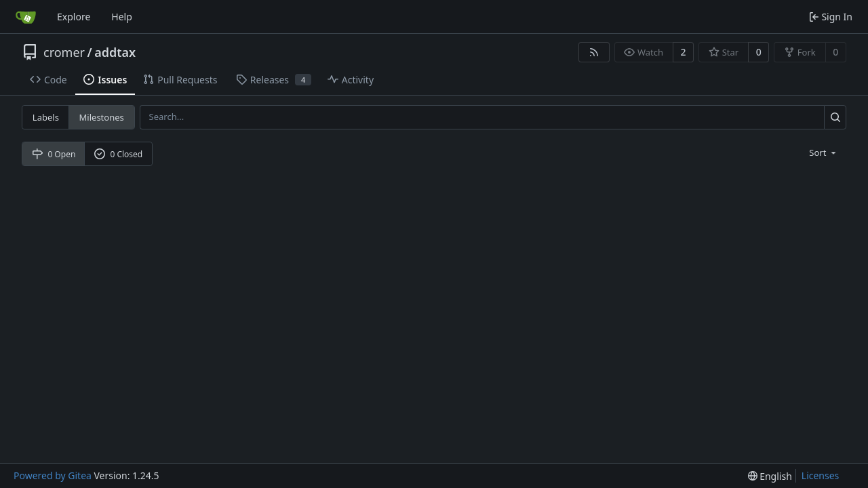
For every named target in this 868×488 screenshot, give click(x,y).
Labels (46, 117)
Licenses (821, 475)
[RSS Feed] (594, 52)
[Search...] (835, 117)
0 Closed (119, 154)
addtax (115, 52)
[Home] (26, 17)
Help (122, 17)
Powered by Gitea (53, 475)
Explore (74, 17)
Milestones (102, 117)
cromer (64, 52)
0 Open (54, 154)
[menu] (824, 152)
